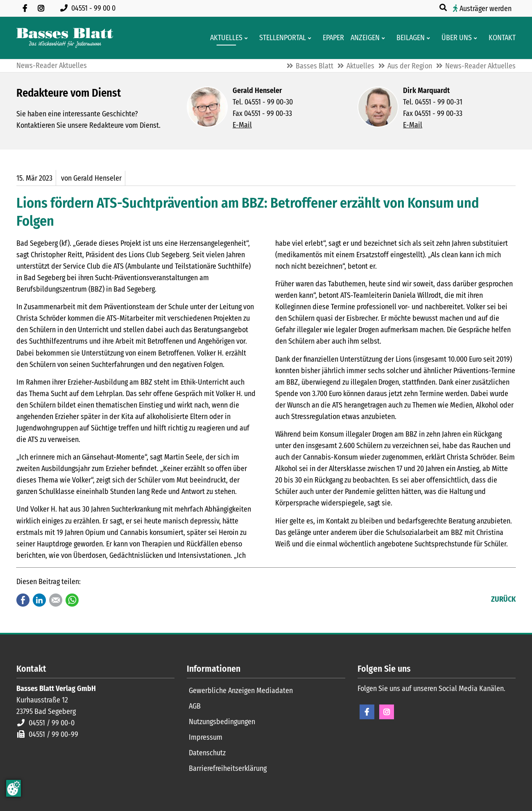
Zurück (503, 599)
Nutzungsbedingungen (222, 722)
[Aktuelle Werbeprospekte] (408, 38)
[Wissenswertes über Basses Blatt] (454, 38)
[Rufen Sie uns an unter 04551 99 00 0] (89, 8)
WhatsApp (72, 600)
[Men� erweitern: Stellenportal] (311, 38)
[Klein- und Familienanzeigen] (363, 38)
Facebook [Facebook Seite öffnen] (367, 712)
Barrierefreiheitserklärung (228, 768)
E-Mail (242, 125)
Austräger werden (486, 9)
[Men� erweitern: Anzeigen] (385, 38)
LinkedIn (39, 600)
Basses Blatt (315, 66)
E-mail (56, 600)
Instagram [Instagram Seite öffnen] (387, 712)
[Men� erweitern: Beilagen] (430, 38)
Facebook (23, 600)
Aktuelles (360, 66)
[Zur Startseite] (65, 38)
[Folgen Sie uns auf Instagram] (41, 8)
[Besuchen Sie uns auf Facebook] (25, 8)
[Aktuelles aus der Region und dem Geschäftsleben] (224, 38)
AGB (195, 706)
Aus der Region (410, 66)
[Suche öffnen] (444, 8)
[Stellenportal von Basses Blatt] (280, 38)
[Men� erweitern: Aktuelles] (248, 38)
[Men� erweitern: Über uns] (477, 38)
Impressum (206, 737)
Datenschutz (207, 753)
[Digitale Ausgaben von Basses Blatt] (331, 38)
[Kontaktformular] (500, 38)
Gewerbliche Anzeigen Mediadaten (241, 691)
